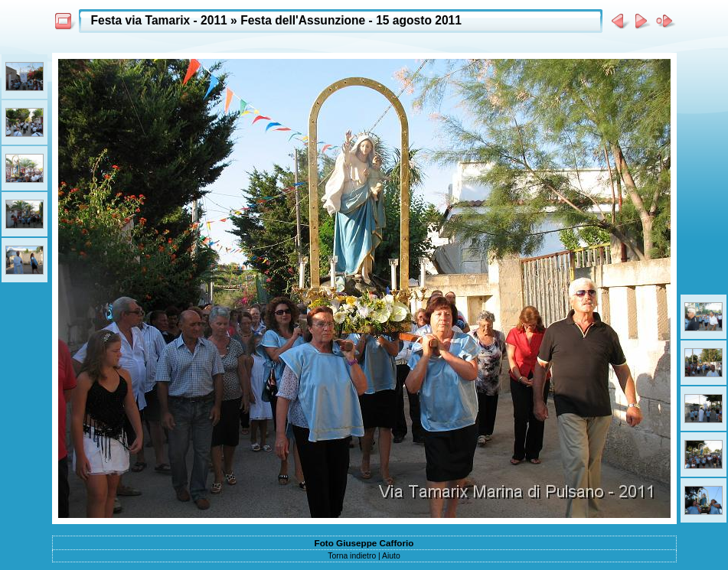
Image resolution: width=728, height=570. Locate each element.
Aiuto (391, 556)
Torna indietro (352, 556)
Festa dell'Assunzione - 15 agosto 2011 (351, 20)
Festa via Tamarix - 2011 (159, 20)
